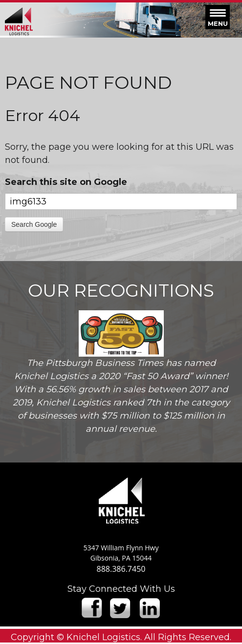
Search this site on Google (66, 182)
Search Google (34, 224)
